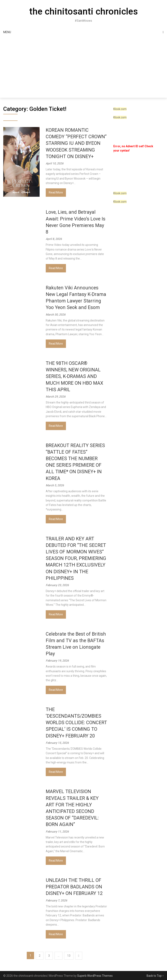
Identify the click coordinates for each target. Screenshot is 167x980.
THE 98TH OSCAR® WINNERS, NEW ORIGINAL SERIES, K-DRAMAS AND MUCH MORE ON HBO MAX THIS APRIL (74, 376)
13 (69, 956)
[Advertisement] (83, 67)
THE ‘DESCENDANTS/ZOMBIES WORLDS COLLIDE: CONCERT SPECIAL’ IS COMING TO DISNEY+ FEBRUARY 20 (76, 723)
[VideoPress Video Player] (136, 170)
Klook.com (120, 109)
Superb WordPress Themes (95, 976)
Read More (56, 192)
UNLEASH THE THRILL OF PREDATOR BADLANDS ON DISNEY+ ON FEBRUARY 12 (74, 887)
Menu (7, 32)
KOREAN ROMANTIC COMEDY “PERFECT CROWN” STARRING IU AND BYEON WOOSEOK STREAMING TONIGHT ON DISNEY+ (76, 143)
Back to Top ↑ (155, 976)
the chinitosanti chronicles (83, 11)
